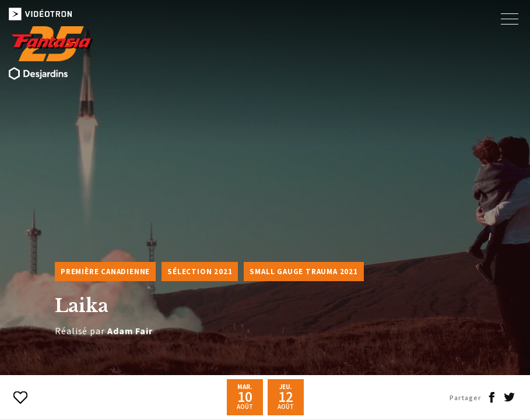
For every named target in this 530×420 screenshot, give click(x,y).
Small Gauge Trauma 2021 (303, 272)
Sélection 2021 (200, 272)
